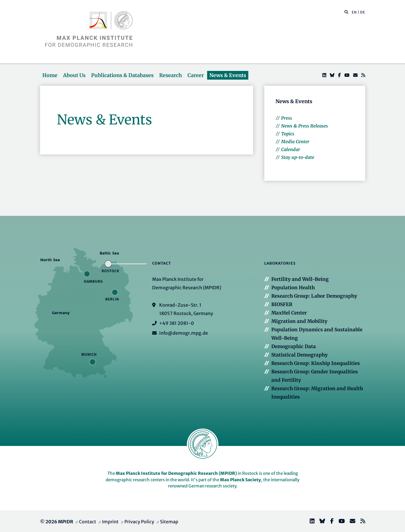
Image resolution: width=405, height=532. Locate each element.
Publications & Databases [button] (122, 75)
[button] (346, 12)
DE (363, 12)
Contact (88, 522)
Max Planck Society (240, 480)
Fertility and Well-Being (300, 279)
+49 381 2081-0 (177, 323)
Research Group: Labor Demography (314, 296)
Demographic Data (294, 346)
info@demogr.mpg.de (184, 333)
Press (287, 118)
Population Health (293, 288)
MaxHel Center (289, 313)
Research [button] (171, 75)
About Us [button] (74, 75)
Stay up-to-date (298, 157)
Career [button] (196, 75)
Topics (288, 134)
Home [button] (50, 75)
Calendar (291, 149)
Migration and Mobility (299, 321)
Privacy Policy (139, 522)
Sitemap (169, 522)
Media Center (295, 142)
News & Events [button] (228, 75)
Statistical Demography (299, 355)
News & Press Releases (305, 126)
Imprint (110, 522)
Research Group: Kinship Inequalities (316, 363)
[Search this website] (343, 12)
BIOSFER (282, 304)
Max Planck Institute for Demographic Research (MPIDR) (176, 473)
